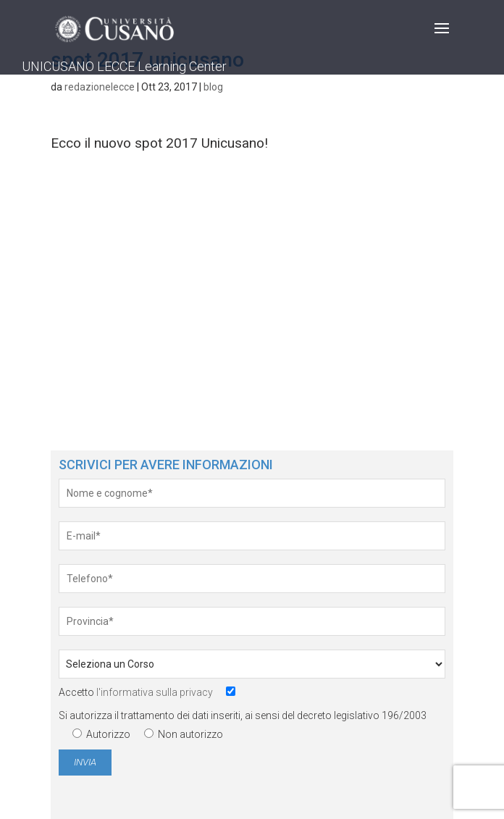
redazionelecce (100, 87)
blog (213, 87)
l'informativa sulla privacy (155, 692)
